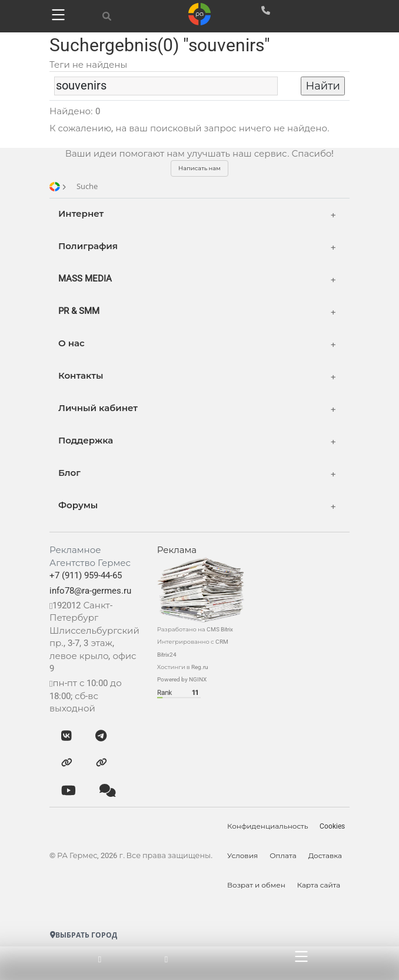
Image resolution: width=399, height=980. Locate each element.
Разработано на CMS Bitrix (195, 629)
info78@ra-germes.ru (90, 591)
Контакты (81, 376)
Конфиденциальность (267, 826)
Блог (69, 473)
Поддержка (86, 441)
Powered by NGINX (182, 679)
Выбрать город (84, 935)
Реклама (177, 550)
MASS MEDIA (85, 279)
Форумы (78, 505)
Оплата (283, 856)
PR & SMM (79, 311)
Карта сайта (319, 885)
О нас (72, 343)
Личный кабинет (98, 408)
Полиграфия (88, 246)
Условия (242, 856)
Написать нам (199, 168)
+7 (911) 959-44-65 (86, 575)
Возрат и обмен (256, 885)
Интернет (81, 214)
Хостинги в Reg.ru (183, 667)
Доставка (325, 856)
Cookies (333, 826)
